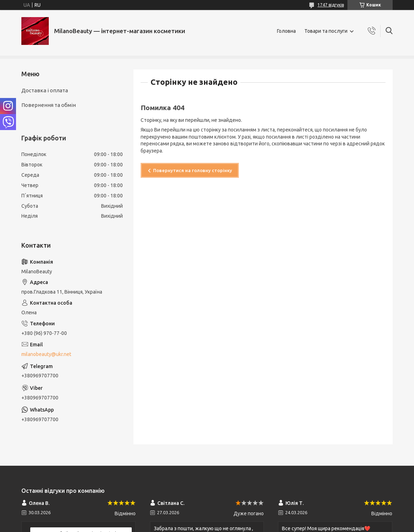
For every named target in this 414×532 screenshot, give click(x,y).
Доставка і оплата (45, 90)
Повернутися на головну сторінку (193, 170)
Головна (286, 31)
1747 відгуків (331, 5)
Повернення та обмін (49, 105)
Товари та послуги (326, 31)
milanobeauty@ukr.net (46, 354)
